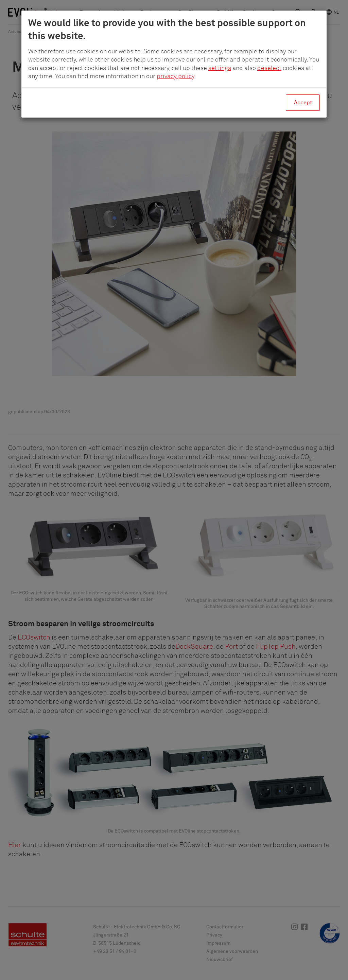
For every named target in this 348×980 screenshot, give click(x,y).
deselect (269, 68)
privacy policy (175, 76)
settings (220, 68)
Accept (303, 103)
